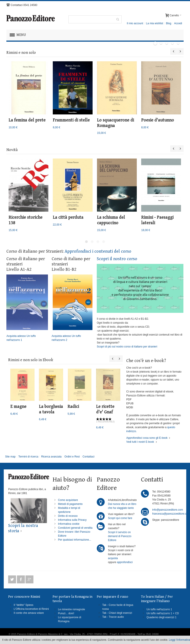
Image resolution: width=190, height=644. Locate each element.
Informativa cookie (69, 524)
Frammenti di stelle (71, 120)
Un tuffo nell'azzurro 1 (159, 609)
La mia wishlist (155, 23)
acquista (113, 558)
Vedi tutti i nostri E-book (140, 442)
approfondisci (125, 562)
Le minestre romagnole (72, 609)
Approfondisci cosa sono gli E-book (147, 438)
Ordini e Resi (72, 457)
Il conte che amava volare (29, 613)
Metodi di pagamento (70, 504)
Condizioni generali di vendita (75, 528)
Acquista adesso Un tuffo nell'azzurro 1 (27, 308)
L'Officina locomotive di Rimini (31, 609)
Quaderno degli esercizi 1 (161, 617)
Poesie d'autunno (158, 120)
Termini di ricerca (28, 457)
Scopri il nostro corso (117, 259)
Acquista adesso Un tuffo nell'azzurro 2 (72, 308)
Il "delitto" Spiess (23, 605)
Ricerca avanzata (51, 457)
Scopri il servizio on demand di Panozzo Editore (120, 536)
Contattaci (88, 457)
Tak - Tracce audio (113, 617)
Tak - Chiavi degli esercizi (117, 613)
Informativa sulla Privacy (72, 520)
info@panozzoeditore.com (168, 510)
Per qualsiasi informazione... (75, 540)
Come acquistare (68, 500)
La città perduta (68, 217)
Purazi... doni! (66, 613)
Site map (10, 457)
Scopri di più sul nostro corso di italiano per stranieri (127, 347)
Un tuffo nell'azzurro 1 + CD (163, 613)
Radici (73, 407)
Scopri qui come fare (120, 518)
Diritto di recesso (68, 516)
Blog (169, 23)
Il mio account (135, 23)
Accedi (178, 23)
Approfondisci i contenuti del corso (98, 251)
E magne (18, 407)
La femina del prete (27, 120)
